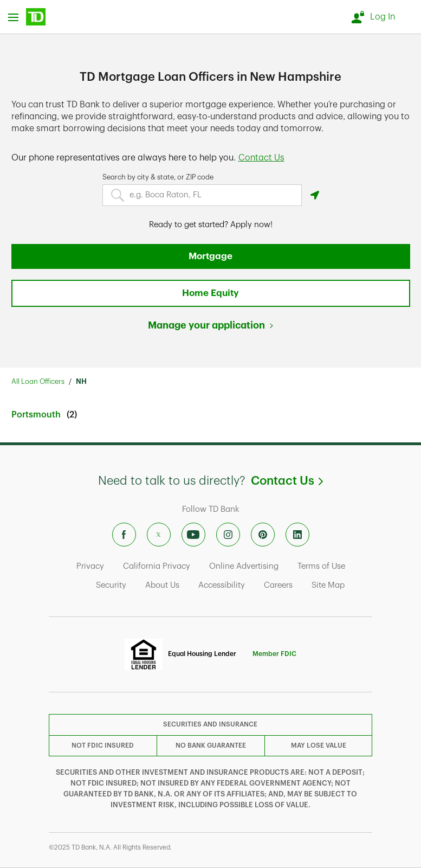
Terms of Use (321, 566)
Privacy (90, 566)
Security (111, 585)
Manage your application (206, 325)
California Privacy (157, 566)
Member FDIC (274, 654)
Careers (278, 585)
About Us (162, 585)
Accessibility (222, 585)
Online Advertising (244, 566)
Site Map (328, 585)
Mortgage (210, 256)
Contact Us (287, 481)
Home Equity (210, 293)
